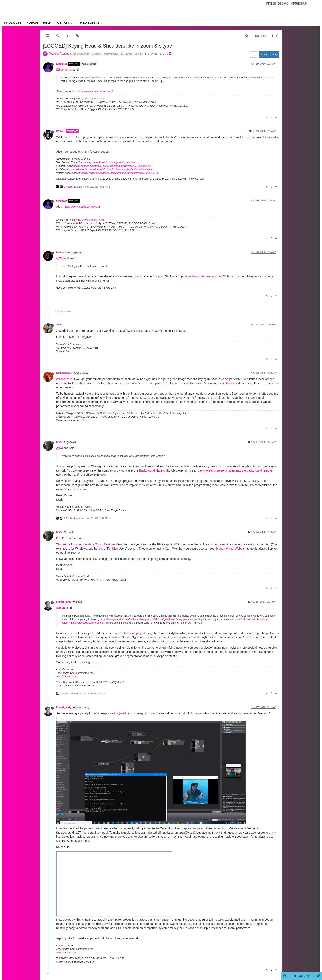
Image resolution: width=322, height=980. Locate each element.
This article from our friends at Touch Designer (86, 544)
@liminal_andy (81, 708)
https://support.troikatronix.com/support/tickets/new (107, 162)
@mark (69, 532)
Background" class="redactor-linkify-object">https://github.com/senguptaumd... (150, 619)
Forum (32, 23)
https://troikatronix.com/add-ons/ (85, 169)
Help (47, 23)
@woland (62, 448)
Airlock (230, 383)
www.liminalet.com (66, 676)
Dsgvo (283, 4)
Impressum (299, 4)
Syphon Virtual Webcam (231, 549)
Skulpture (62, 64)
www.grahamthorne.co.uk (90, 99)
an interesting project (131, 633)
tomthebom (63, 252)
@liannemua (89, 64)
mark (59, 442)
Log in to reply (269, 55)
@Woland (77, 253)
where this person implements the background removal (238, 470)
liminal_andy (64, 602)
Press (271, 4)
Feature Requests (60, 54)
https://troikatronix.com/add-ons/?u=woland (129, 169)
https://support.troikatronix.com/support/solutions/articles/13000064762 (112, 166)
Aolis (59, 325)
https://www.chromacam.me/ (95, 91)
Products (13, 23)
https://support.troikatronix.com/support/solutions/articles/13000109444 (120, 173)
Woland (61, 131)
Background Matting (152, 470)
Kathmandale (64, 373)
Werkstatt (66, 23)
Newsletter (91, 23)
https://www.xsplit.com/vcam (82, 207)
